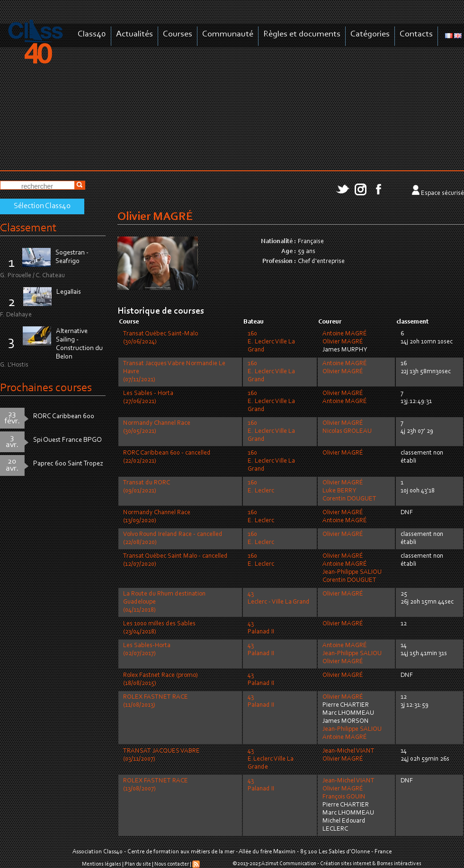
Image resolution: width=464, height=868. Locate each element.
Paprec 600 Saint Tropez (68, 464)
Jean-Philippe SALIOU (352, 572)
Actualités (134, 34)
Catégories (370, 34)
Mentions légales (102, 864)
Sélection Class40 (42, 206)
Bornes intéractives (399, 864)
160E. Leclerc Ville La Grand (271, 342)
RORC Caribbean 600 (64, 416)
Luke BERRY (339, 491)
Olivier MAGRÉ (343, 342)
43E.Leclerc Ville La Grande (271, 759)
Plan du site (138, 864)
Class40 (92, 34)
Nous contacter (172, 864)
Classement (28, 228)
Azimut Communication (289, 864)
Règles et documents (302, 34)
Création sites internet (346, 864)
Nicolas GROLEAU (347, 431)
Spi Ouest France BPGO (67, 440)
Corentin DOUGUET (349, 499)
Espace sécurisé (442, 193)
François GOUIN (344, 797)
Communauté (228, 34)
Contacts (416, 34)
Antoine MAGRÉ (345, 334)
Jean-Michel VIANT (348, 751)
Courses (178, 34)
